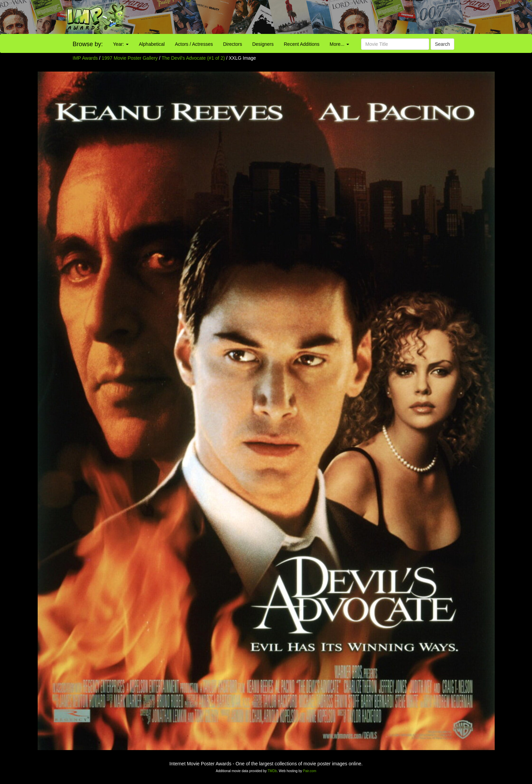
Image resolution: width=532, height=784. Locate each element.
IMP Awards (85, 58)
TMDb (272, 771)
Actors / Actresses (194, 44)
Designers (263, 44)
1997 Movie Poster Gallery (130, 58)
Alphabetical (152, 44)
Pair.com (310, 771)
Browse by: (88, 44)
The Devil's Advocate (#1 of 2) (193, 58)
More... (339, 44)
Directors (232, 44)
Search (442, 44)
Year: (121, 44)
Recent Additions (302, 44)
